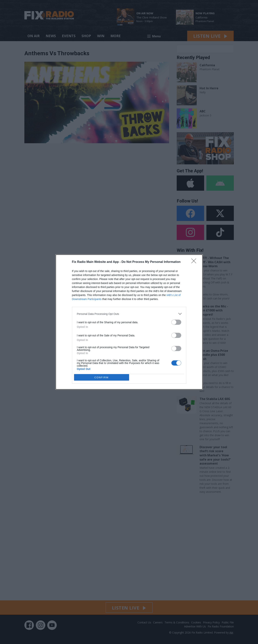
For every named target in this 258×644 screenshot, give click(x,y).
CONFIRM (102, 377)
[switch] (176, 322)
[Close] (195, 262)
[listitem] (129, 314)
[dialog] (129, 322)
